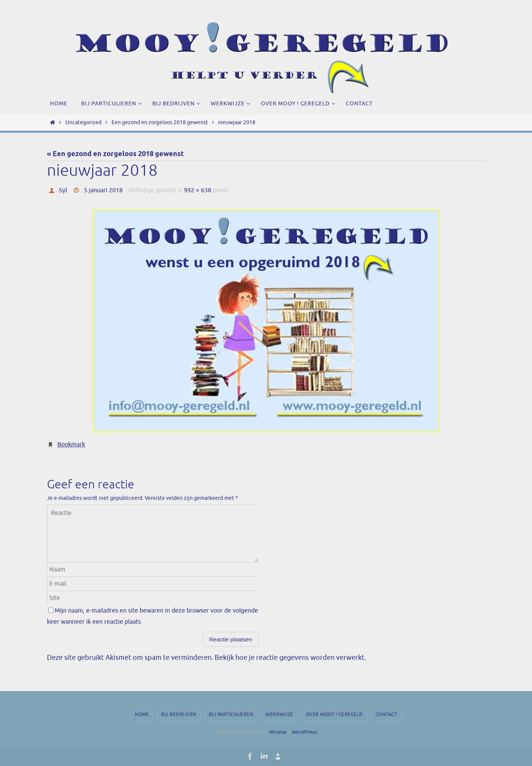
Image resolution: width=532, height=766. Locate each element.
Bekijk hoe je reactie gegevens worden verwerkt (289, 658)
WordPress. (305, 732)
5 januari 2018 (103, 190)
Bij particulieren (231, 714)
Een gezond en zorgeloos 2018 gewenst (160, 122)
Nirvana (277, 732)
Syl (63, 190)
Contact (386, 714)
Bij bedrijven (179, 714)
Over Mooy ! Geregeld (334, 714)
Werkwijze (279, 714)
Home (142, 714)
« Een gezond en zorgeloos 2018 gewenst (115, 154)
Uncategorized (83, 122)
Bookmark (71, 445)
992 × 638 (198, 190)
